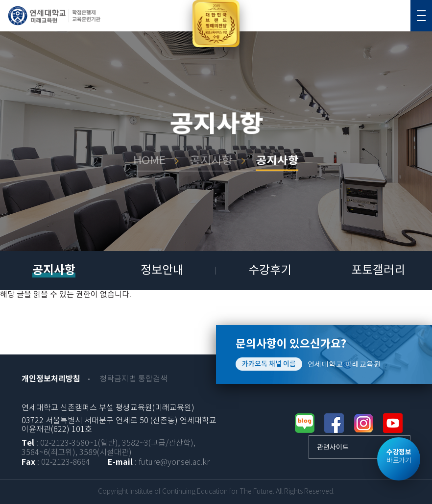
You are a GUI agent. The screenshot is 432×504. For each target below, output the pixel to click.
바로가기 (399, 456)
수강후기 (270, 271)
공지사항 (54, 270)
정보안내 (162, 271)
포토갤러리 (378, 271)
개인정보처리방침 (51, 379)
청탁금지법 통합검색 (133, 379)
